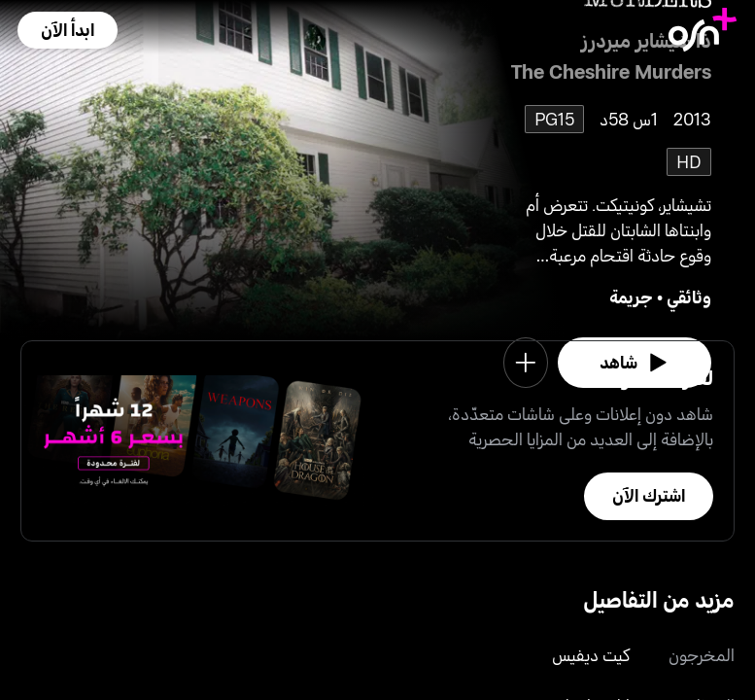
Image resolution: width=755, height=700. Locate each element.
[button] (68, 30)
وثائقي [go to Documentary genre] (689, 297)
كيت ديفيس (591, 654)
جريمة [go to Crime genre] (631, 297)
